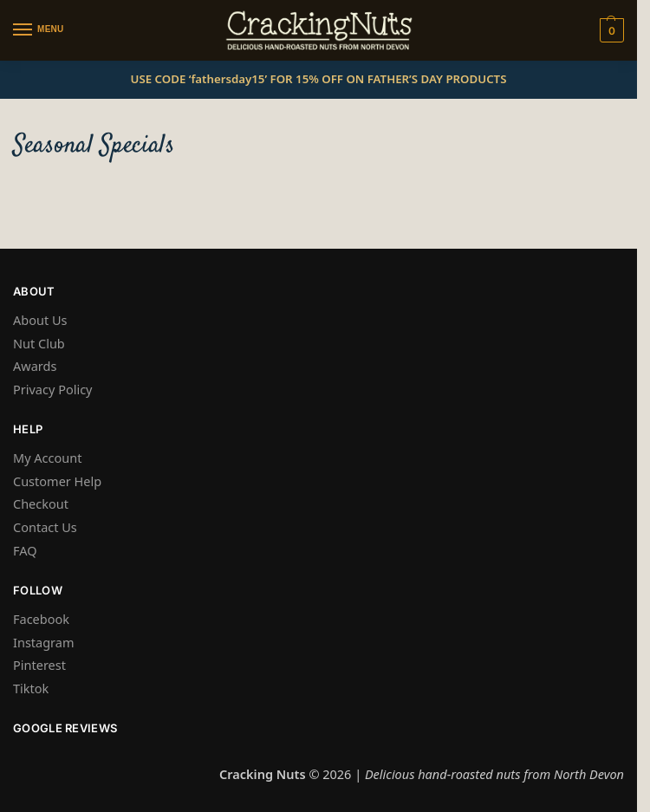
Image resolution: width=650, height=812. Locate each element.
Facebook (41, 619)
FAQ (25, 550)
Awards (35, 366)
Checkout (41, 503)
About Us (40, 320)
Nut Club (39, 343)
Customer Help (57, 481)
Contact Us (45, 527)
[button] (610, 30)
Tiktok (31, 688)
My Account (47, 458)
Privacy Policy (53, 389)
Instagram (44, 642)
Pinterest (39, 665)
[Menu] (39, 30)
